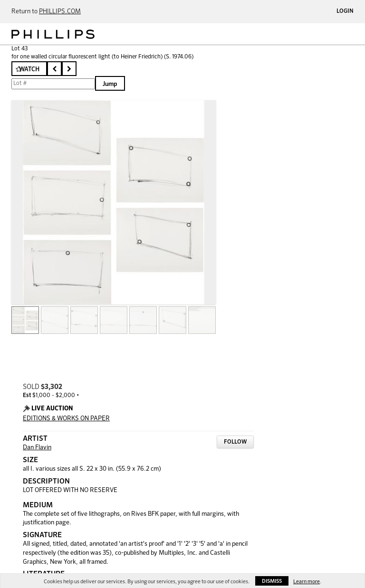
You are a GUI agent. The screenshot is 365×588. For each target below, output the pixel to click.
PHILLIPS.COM (60, 12)
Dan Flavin (37, 448)
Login (345, 11)
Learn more (307, 582)
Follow (235, 442)
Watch (29, 70)
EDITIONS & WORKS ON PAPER (66, 419)
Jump (110, 84)
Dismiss (272, 581)
